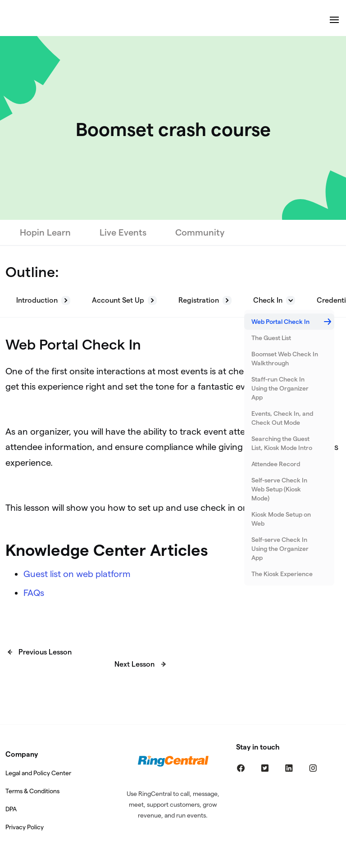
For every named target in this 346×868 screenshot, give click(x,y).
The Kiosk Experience (282, 574)
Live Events (123, 232)
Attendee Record (276, 464)
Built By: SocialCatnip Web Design (173, 861)
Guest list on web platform (77, 574)
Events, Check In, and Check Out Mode (282, 418)
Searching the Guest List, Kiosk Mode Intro (282, 443)
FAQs (34, 593)
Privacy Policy (25, 827)
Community (200, 232)
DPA (11, 809)
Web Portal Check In (280, 322)
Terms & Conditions (32, 791)
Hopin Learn (45, 232)
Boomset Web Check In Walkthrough (285, 359)
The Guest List (271, 338)
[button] (43, 300)
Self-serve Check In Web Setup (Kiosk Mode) (279, 489)
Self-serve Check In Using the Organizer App (280, 549)
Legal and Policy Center (38, 773)
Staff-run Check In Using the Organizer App (280, 388)
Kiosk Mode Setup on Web (281, 519)
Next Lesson (134, 664)
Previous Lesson (45, 652)
